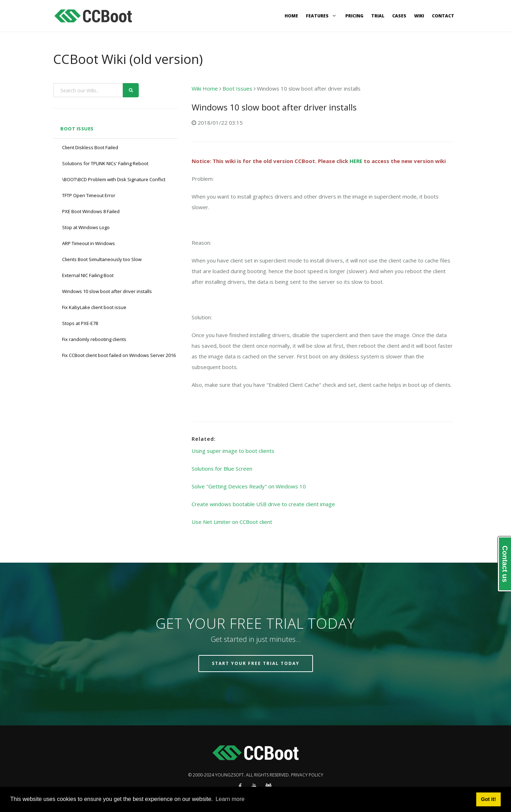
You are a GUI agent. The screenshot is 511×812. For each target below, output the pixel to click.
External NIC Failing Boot (88, 275)
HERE (356, 161)
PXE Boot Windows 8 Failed (91, 211)
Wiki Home (205, 88)
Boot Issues (77, 129)
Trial (378, 16)
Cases (399, 16)
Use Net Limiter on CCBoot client (232, 522)
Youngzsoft (229, 775)
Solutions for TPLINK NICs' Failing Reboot (105, 163)
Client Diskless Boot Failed (90, 147)
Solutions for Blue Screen (222, 469)
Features (322, 16)
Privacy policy (307, 775)
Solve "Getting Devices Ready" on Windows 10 (249, 486)
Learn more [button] (230, 799)
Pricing (354, 16)
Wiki (419, 16)
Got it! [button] (488, 799)
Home (291, 16)
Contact (443, 16)
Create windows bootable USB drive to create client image (263, 504)
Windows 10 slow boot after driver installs (107, 291)
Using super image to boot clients (233, 451)
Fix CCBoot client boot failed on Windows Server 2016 (119, 355)
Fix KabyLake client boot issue (94, 307)
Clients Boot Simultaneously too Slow (102, 259)
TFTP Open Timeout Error (89, 195)
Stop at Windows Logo (86, 227)
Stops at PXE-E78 (80, 323)
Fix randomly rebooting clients (94, 339)
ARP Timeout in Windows (89, 243)
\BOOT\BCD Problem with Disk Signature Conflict (114, 179)
